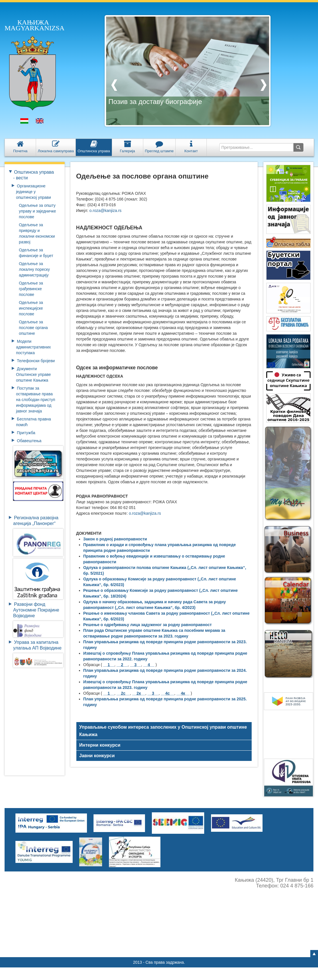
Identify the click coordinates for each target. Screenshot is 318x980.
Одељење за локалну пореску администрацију (34, 269)
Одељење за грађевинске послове (31, 289)
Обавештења (29, 441)
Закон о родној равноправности (115, 539)
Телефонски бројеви (36, 361)
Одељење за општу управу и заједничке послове (37, 211)
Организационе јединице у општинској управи (33, 192)
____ (109, 665)
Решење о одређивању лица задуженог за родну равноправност (147, 625)
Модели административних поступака (33, 347)
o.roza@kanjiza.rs (106, 211)
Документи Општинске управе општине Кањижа (33, 374)
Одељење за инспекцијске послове (31, 308)
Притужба (26, 433)
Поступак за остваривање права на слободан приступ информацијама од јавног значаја (36, 400)
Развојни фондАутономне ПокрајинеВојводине (36, 610)
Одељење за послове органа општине (33, 328)
